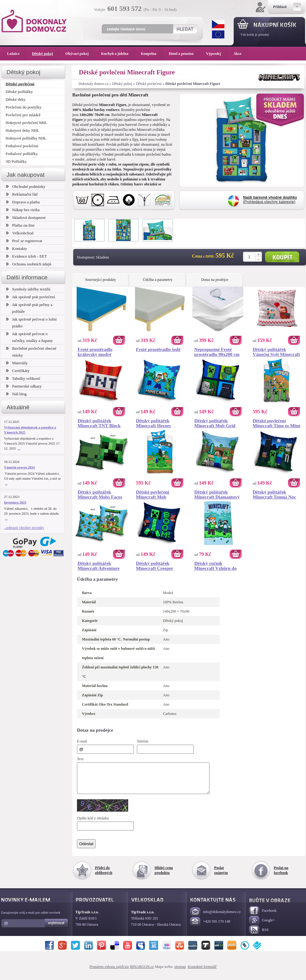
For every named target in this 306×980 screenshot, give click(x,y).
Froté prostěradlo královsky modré (95, 352)
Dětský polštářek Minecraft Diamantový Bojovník (217, 494)
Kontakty (16, 248)
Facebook (263, 917)
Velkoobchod (20, 233)
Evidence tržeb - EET (26, 256)
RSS (259, 936)
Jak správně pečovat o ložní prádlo (31, 323)
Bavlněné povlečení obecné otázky (31, 352)
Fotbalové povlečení (22, 146)
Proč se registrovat (24, 241)
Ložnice (16, 54)
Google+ (262, 926)
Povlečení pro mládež (23, 115)
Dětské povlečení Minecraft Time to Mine (277, 423)
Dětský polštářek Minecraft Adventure (99, 566)
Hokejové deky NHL (22, 130)
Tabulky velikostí (23, 378)
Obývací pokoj (80, 54)
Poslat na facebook (281, 876)
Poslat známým (221, 876)
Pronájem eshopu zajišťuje (109, 972)
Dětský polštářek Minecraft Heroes (153, 423)
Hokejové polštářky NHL (26, 138)
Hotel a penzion (184, 54)
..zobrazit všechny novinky (24, 528)
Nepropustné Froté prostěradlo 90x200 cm (217, 352)
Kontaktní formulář (202, 972)
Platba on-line (20, 225)
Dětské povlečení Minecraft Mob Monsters (153, 494)
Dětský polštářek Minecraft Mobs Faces (100, 494)
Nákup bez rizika (23, 210)
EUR (218, 34)
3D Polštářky (16, 161)
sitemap (180, 972)
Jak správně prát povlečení (30, 297)
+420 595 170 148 (210, 927)
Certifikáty (18, 371)
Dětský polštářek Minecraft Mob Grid (215, 423)
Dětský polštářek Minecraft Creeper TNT (155, 566)
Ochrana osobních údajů (29, 264)
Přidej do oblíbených (104, 876)
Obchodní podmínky (26, 186)
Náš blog (16, 394)
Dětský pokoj (122, 84)
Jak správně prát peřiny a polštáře (29, 308)
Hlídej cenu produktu (164, 876)
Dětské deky (16, 99)
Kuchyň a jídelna (118, 54)
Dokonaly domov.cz (94, 84)
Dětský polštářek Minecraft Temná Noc (274, 494)
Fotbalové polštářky (22, 154)
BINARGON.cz (142, 972)
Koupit (282, 257)
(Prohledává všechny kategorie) (270, 200)
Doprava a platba (23, 202)
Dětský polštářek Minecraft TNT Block (99, 423)
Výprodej (217, 54)
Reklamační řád (22, 194)
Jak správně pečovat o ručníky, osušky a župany (29, 337)
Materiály (17, 363)
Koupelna (152, 54)
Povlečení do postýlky (23, 107)
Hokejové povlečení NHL (26, 123)
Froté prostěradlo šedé (158, 349)
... (19, 448)
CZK (218, 24)
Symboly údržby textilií (28, 289)
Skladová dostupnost (26, 217)
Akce (238, 54)
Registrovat (57, 929)
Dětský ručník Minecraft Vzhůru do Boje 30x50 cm (215, 566)
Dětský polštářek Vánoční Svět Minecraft (276, 352)
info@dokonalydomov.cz (215, 918)
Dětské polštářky (19, 92)
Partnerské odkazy (24, 386)
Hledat (185, 29)
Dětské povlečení (149, 84)
